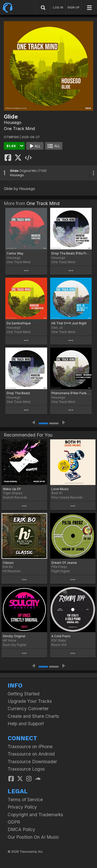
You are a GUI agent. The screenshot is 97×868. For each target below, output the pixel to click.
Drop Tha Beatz (18, 393)
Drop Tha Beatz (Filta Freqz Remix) (71, 253)
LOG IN (58, 7)
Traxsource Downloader (32, 762)
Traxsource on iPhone (30, 746)
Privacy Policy (22, 807)
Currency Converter (28, 709)
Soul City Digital (15, 645)
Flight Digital (61, 571)
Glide (14, 171)
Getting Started (24, 694)
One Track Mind (19, 129)
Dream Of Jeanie (64, 563)
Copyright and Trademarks (35, 815)
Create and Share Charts (33, 716)
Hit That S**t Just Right (69, 323)
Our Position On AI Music (33, 837)
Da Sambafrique (19, 323)
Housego (13, 122)
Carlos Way (15, 253)
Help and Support (26, 724)
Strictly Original (14, 636)
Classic (8, 563)
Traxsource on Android (31, 754)
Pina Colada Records (67, 497)
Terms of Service (25, 800)
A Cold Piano (61, 636)
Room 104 (59, 645)
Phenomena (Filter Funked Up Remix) (71, 393)
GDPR (14, 822)
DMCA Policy (21, 829)
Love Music (60, 489)
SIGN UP (73, 7)
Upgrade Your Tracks (30, 701)
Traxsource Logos (26, 769)
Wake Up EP (12, 489)
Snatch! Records (15, 497)
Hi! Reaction (12, 571)
